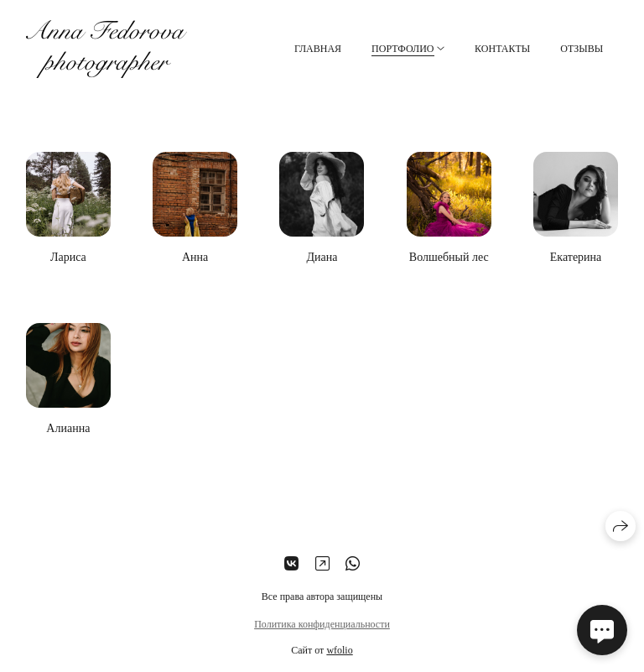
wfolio (339, 650)
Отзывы (582, 49)
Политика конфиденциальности (322, 624)
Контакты (502, 49)
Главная (318, 49)
